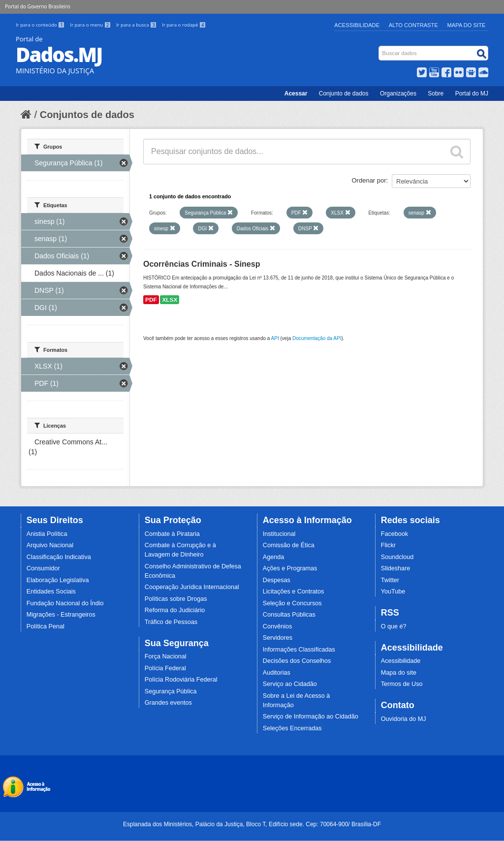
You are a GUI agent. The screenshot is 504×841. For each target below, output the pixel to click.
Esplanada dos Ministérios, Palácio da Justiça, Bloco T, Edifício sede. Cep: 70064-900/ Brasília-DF (252, 824)
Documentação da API (317, 338)
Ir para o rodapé (184, 25)
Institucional (279, 534)
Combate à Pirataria (172, 534)
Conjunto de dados (344, 93)
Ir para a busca (137, 25)
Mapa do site (399, 673)
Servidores (278, 638)
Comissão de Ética (289, 545)
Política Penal (46, 626)
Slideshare (396, 568)
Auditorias (277, 673)
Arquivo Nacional (50, 545)
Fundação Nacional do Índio (65, 603)
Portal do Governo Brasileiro (37, 6)
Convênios (278, 626)
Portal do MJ (472, 93)
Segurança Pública (171, 691)
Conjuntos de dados (87, 115)
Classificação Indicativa (59, 557)
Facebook (394, 534)
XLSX (170, 300)
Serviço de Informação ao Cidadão (311, 716)
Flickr (388, 545)
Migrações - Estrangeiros (61, 615)
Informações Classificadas (299, 650)
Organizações (398, 93)
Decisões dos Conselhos (297, 661)
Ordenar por (369, 180)
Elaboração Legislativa (58, 580)
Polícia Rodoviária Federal (181, 680)
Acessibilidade (357, 25)
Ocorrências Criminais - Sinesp (202, 264)
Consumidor (43, 568)
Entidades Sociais (51, 592)
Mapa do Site (467, 25)
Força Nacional (166, 656)
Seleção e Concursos (292, 603)
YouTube (393, 592)
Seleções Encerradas (292, 728)
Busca (380, 48)
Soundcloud (397, 557)
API (275, 338)
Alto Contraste (413, 25)
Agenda (273, 557)
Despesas (277, 580)
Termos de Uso (402, 684)
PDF (151, 300)
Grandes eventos (168, 703)
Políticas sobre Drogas (176, 599)
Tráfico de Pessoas (171, 622)
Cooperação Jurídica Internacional (192, 587)
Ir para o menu (91, 25)
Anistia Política (47, 534)
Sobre (436, 93)
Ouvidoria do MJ (404, 719)
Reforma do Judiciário (175, 610)
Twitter (390, 580)
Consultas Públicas (289, 615)
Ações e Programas (290, 568)
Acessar (296, 93)
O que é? (394, 626)
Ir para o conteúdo (41, 25)
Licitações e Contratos (294, 592)
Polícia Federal (165, 668)
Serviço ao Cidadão (290, 684)
